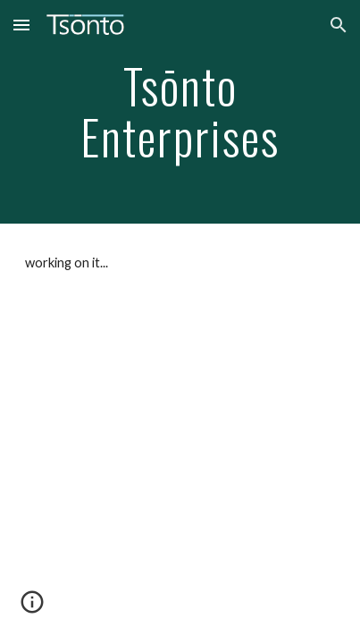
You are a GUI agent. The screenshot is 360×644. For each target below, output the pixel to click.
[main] (180, 112)
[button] (21, 25)
